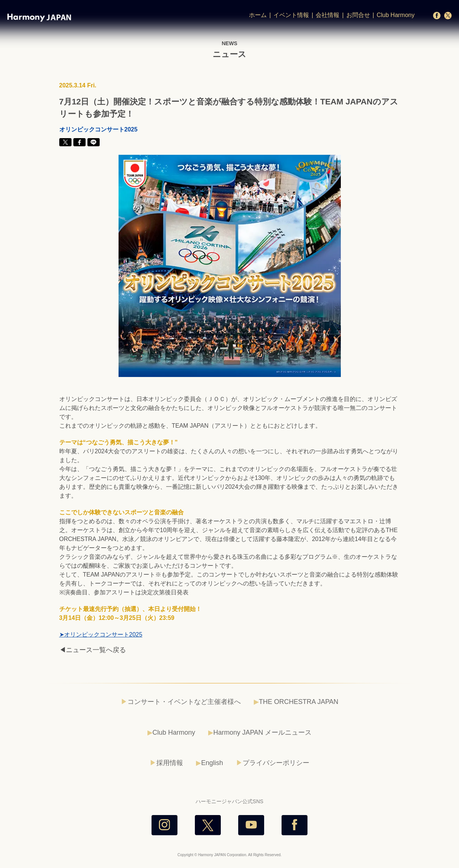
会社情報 (327, 15)
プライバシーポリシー (276, 763)
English (212, 763)
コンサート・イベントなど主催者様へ (184, 702)
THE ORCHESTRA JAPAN (299, 702)
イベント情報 (291, 15)
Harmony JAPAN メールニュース (263, 732)
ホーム (258, 15)
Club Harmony (396, 15)
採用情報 (170, 763)
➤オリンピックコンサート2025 (101, 635)
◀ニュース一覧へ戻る (93, 650)
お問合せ (358, 15)
